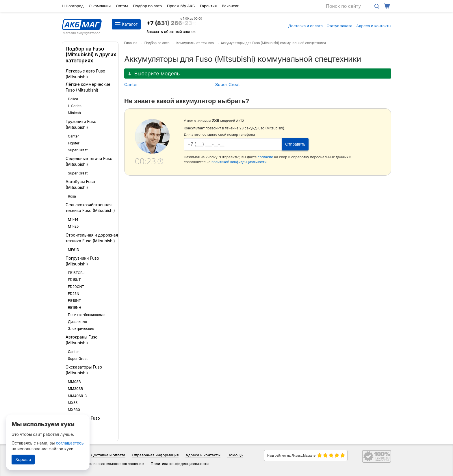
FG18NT (74, 301)
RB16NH (75, 307)
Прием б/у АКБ (181, 6)
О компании (100, 6)
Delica (73, 99)
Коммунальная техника (195, 43)
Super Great (78, 150)
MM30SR (75, 389)
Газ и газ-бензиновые (86, 315)
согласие (266, 157)
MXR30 (74, 410)
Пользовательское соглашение (115, 464)
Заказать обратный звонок (171, 31)
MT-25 (73, 226)
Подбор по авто (147, 6)
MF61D (74, 250)
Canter (73, 136)
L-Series (75, 106)
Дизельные (77, 322)
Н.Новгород (73, 6)
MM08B (74, 382)
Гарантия (208, 6)
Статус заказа (340, 26)
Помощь (235, 455)
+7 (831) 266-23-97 (174, 23)
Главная (131, 43)
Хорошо (23, 459)
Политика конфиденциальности (180, 464)
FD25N (74, 294)
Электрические (81, 329)
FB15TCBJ (76, 273)
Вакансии (231, 6)
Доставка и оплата (305, 26)
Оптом (122, 6)
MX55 (73, 403)
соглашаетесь (70, 443)
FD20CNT (76, 287)
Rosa (72, 196)
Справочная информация (156, 455)
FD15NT (74, 280)
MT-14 (73, 219)
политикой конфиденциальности (239, 162)
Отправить (295, 144)
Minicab (74, 113)
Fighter (74, 143)
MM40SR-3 (77, 396)
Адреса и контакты (374, 26)
